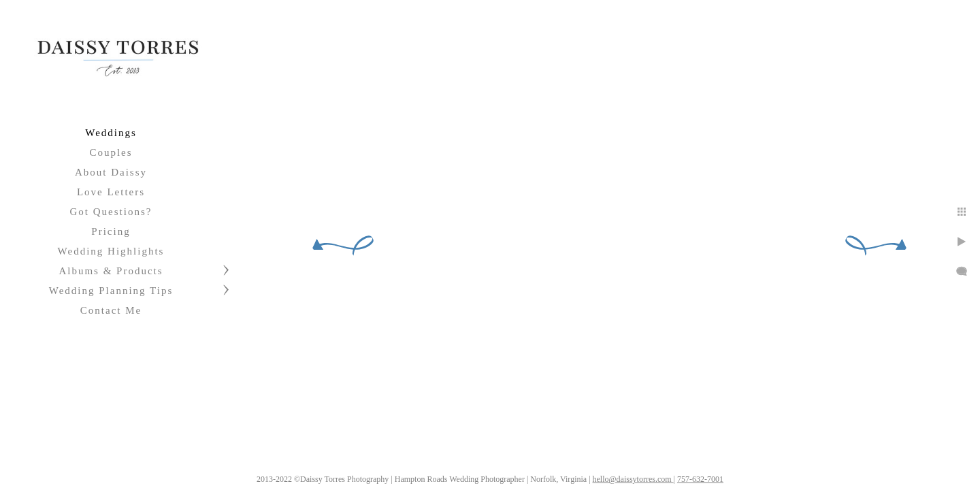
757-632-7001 (700, 479)
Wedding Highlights (111, 251)
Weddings (111, 133)
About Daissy (111, 172)
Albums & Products (111, 271)
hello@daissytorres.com (633, 479)
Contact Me (111, 310)
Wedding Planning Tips (111, 291)
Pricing (111, 231)
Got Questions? (111, 212)
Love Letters (111, 192)
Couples (111, 152)
